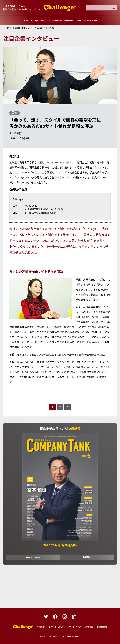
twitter (46, 617)
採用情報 (89, 627)
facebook (55, 617)
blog (74, 617)
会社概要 (41, 627)
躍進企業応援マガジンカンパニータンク (23, 627)
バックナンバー (33, 557)
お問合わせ (102, 627)
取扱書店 (87, 557)
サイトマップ (75, 627)
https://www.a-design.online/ (40, 213)
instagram (65, 617)
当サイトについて (57, 627)
